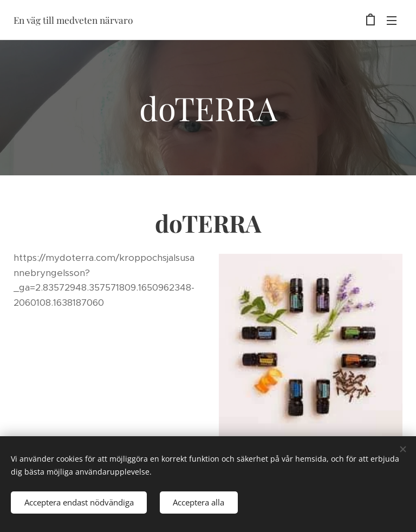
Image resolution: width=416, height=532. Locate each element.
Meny (392, 21)
